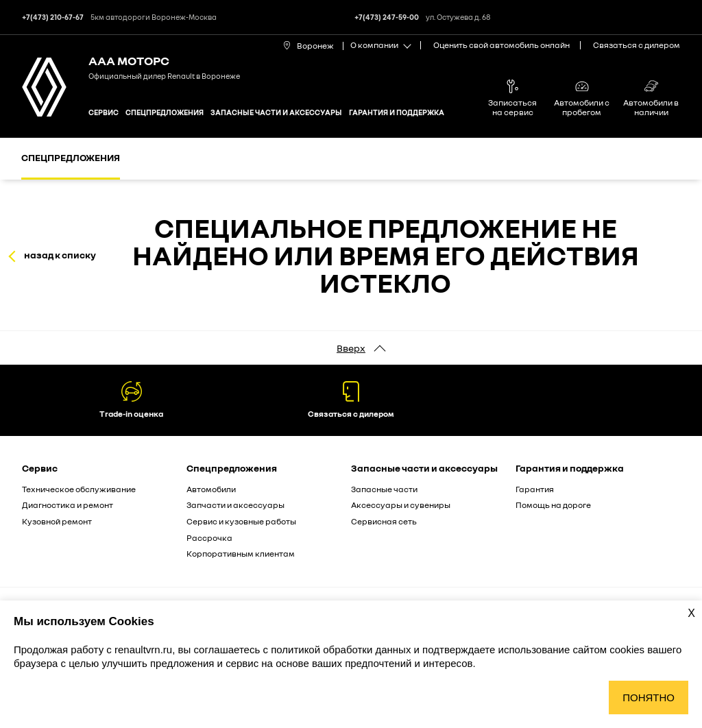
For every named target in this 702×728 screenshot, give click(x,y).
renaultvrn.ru (143, 650)
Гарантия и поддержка (397, 112)
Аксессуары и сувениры (401, 505)
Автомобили (211, 489)
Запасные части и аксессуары (276, 112)
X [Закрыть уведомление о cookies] (691, 613)
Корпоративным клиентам (241, 554)
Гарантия (535, 489)
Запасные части (384, 489)
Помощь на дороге (553, 505)
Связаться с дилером (637, 45)
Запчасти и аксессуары (235, 505)
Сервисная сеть (384, 521)
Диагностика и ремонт (68, 505)
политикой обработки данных (342, 650)
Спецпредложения (165, 112)
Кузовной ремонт (57, 521)
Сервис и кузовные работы (241, 521)
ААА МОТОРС (129, 60)
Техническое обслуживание (79, 489)
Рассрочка (209, 538)
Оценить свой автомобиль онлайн (501, 45)
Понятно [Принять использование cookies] (649, 697)
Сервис (104, 112)
